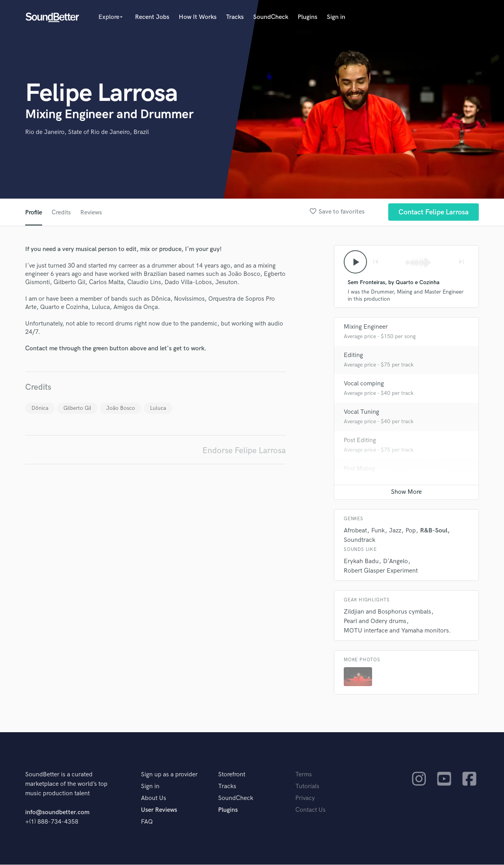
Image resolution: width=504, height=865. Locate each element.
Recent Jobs (152, 17)
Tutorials (307, 787)
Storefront (232, 775)
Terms (304, 775)
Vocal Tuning (361, 412)
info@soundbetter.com (57, 813)
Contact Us (310, 810)
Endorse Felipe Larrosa (244, 451)
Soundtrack (359, 540)
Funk (378, 531)
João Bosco (121, 408)
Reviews (92, 213)
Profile (34, 213)
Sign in (336, 17)
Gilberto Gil (77, 408)
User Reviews (159, 810)
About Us (154, 799)
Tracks (235, 17)
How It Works (198, 17)
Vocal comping (364, 384)
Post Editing (360, 441)
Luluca (158, 408)
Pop (411, 531)
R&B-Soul (434, 531)
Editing (353, 356)
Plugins (308, 17)
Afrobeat (355, 531)
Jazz (395, 531)
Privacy (305, 799)
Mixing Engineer (366, 327)
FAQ (147, 822)
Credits (61, 213)
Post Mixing (359, 469)
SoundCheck (271, 17)
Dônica (40, 408)
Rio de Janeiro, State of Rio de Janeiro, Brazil (87, 132)
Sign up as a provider (169, 775)
